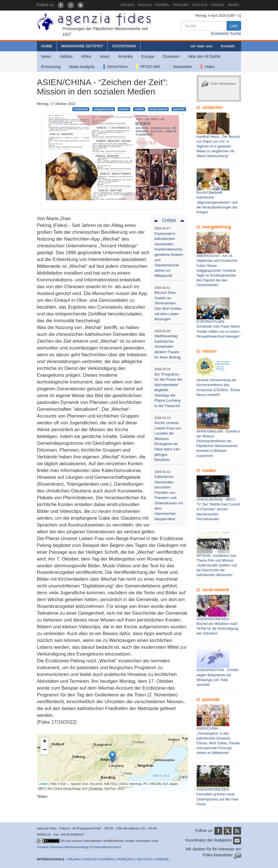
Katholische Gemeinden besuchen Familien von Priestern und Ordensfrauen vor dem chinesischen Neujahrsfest (169, 498)
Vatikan (66, 56)
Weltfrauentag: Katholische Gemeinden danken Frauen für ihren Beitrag (168, 346)
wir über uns (201, 46)
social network (158, 109)
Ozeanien (171, 56)
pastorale (179, 109)
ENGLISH (145, 5)
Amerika (126, 56)
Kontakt (228, 46)
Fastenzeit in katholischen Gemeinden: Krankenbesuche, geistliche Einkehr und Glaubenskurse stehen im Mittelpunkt (169, 255)
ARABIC (234, 5)
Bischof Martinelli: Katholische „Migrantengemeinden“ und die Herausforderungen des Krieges (217, 202)
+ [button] (45, 742)
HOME (47, 46)
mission (124, 109)
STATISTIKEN (124, 46)
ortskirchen (81, 109)
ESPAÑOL (162, 5)
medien (139, 109)
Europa (148, 56)
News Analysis (82, 67)
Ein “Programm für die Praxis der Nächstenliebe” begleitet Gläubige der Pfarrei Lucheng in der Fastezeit (168, 390)
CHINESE (217, 5)
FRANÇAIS (181, 5)
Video (208, 67)
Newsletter (181, 67)
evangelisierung (104, 109)
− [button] (45, 750)
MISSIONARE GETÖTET (82, 46)
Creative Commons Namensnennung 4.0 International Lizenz (79, 847)
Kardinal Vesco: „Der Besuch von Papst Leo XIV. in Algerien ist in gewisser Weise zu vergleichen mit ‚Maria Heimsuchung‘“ (218, 147)
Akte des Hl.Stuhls (204, 56)
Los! (234, 26)
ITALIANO (128, 5)
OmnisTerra (115, 67)
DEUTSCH (200, 5)
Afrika (86, 56)
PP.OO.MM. (149, 67)
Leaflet (43, 784)
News (46, 56)
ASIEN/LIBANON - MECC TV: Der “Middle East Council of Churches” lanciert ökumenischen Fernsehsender (218, 509)
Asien (105, 56)
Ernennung (51, 67)
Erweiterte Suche (226, 33)
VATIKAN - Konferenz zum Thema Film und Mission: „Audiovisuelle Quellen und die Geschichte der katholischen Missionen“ (217, 565)
